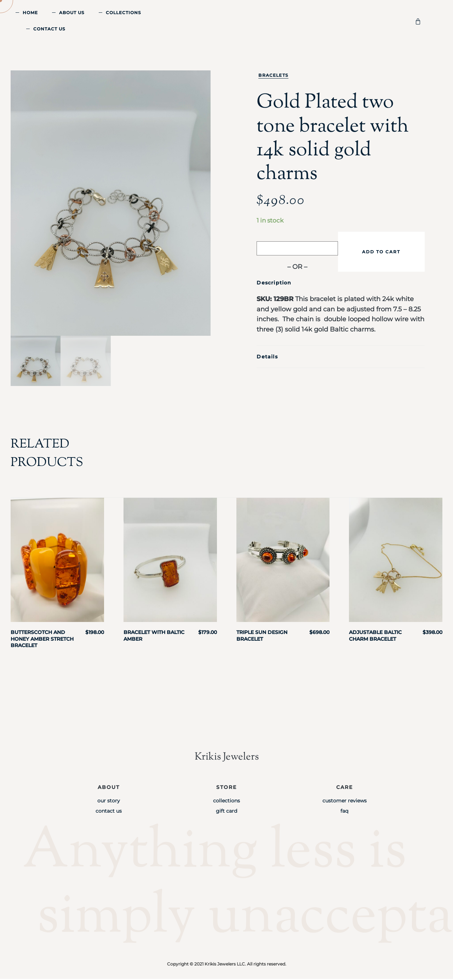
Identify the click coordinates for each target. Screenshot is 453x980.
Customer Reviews (345, 801)
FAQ (344, 812)
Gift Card (226, 812)
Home (30, 13)
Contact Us (49, 29)
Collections (124, 13)
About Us (72, 13)
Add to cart (381, 252)
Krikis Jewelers (226, 758)
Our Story (109, 801)
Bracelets (273, 75)
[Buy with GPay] (297, 248)
